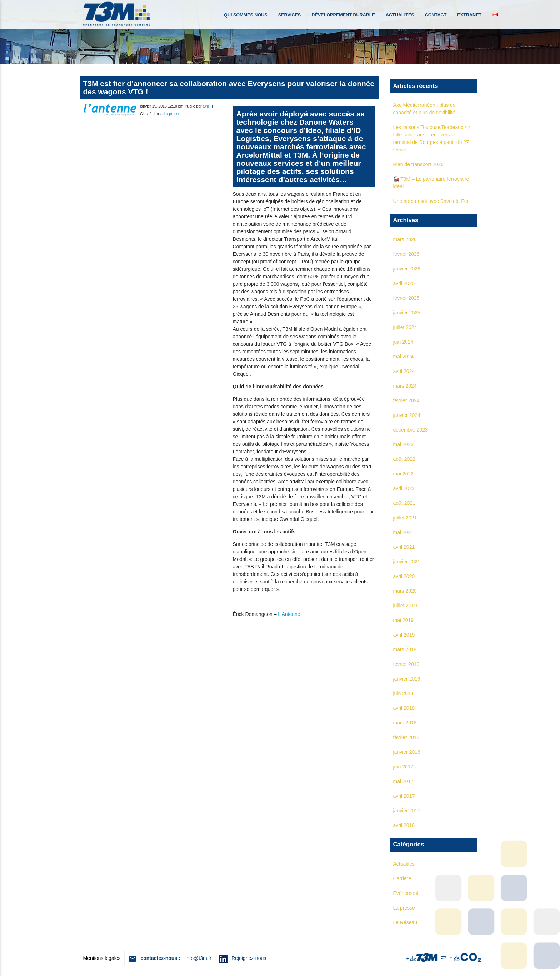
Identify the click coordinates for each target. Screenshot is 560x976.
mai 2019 (404, 620)
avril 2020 (404, 576)
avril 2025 (404, 283)
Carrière (402, 878)
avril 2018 (404, 708)
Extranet (469, 15)
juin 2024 (403, 342)
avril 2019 (404, 635)
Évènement (406, 893)
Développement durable (343, 15)
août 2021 (404, 503)
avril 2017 (404, 796)
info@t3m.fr (198, 958)
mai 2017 (404, 781)
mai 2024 (404, 357)
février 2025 (406, 298)
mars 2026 (405, 239)
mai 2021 (404, 532)
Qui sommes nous (246, 15)
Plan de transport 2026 (419, 164)
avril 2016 (404, 825)
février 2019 (406, 664)
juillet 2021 (405, 518)
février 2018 (406, 737)
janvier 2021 (407, 562)
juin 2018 (403, 693)
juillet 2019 (405, 606)
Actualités (400, 15)
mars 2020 (405, 591)
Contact (436, 15)
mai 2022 (404, 474)
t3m (206, 106)
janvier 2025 (407, 313)
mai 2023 (404, 444)
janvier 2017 (407, 811)
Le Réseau (405, 922)
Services (289, 15)
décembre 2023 (411, 430)
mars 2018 (405, 723)
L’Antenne (289, 614)
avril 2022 (404, 488)
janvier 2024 (407, 415)
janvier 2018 (407, 752)
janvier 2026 (407, 269)
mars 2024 (405, 386)
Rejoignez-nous (247, 958)
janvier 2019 (407, 679)
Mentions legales (102, 958)
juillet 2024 (405, 327)
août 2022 (404, 459)
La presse (172, 114)
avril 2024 (404, 371)
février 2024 (406, 400)
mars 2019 (405, 649)
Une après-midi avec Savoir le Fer (431, 201)
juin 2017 (403, 767)
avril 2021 (404, 547)
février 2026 (406, 254)
